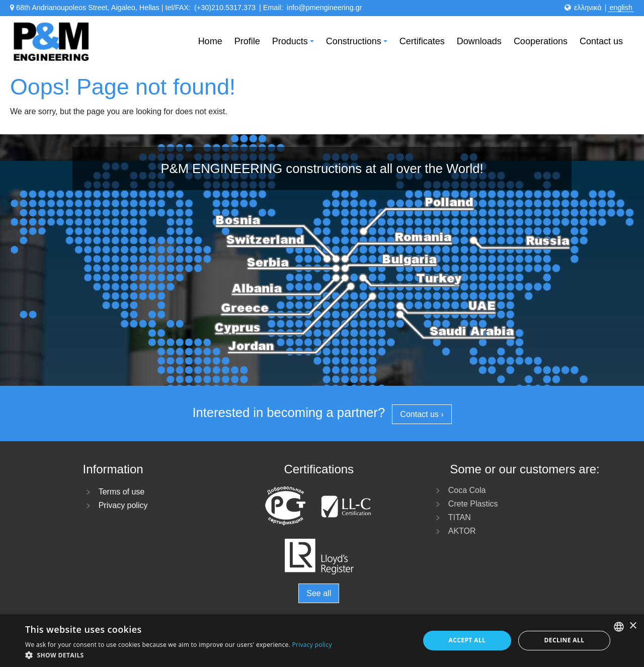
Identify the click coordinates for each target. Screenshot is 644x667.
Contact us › (422, 414)
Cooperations (541, 41)
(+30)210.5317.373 (225, 8)
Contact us (601, 41)
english (621, 8)
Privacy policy (123, 505)
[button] (179, 655)
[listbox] (619, 627)
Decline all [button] (565, 640)
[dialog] (322, 641)
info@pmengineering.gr (325, 8)
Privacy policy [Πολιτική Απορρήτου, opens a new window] (312, 645)
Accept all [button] (467, 640)
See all (319, 593)
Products (295, 44)
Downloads (479, 41)
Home (210, 41)
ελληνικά (588, 8)
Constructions (358, 44)
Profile (247, 41)
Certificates (422, 41)
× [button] (633, 626)
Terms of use (122, 492)
